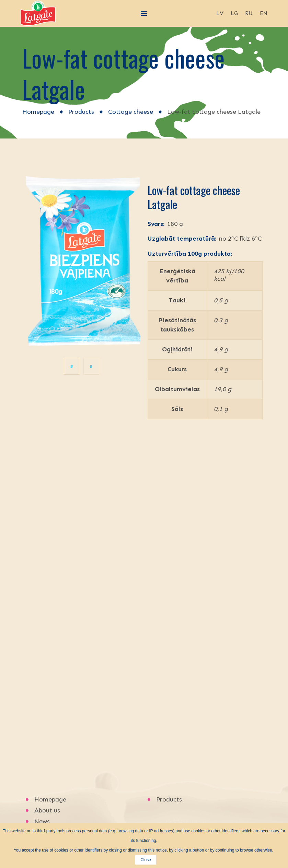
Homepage (38, 112)
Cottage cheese (131, 112)
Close (146, 860)
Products (81, 112)
